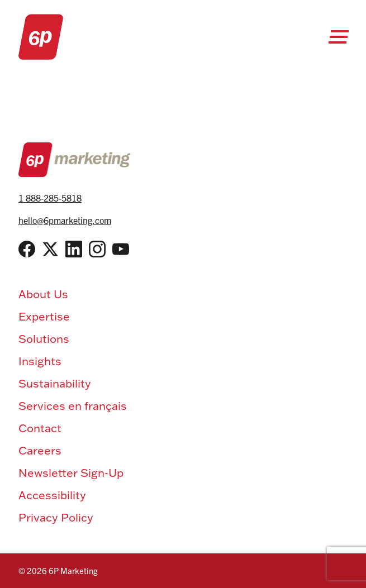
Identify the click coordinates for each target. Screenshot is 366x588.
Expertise (44, 316)
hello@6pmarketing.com (65, 220)
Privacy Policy (56, 517)
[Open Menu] (339, 37)
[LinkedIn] (74, 249)
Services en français (73, 405)
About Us (43, 294)
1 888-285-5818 (50, 198)
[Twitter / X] (50, 249)
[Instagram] (97, 249)
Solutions (44, 338)
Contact (40, 428)
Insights (40, 361)
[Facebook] (27, 249)
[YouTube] (121, 249)
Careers (40, 450)
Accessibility (52, 495)
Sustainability (55, 383)
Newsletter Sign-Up (71, 472)
